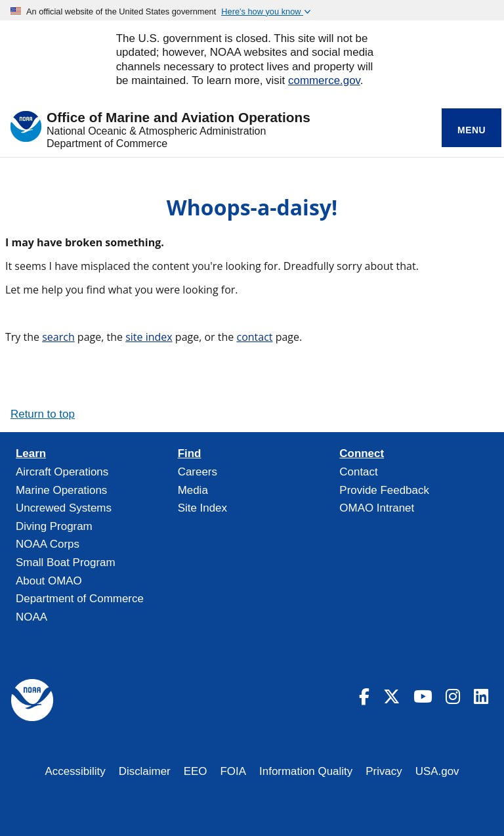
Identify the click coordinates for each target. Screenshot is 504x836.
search (58, 337)
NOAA (31, 617)
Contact (358, 472)
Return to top (43, 414)
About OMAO (49, 581)
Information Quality (306, 771)
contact (254, 337)
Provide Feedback (384, 490)
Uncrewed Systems (64, 508)
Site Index (202, 508)
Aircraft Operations (62, 472)
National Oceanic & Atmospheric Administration (156, 131)
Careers (198, 472)
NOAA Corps (48, 544)
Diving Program (54, 526)
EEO (196, 771)
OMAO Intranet (377, 508)
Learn (31, 454)
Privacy (384, 771)
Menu (472, 130)
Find (190, 454)
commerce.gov (324, 80)
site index (149, 337)
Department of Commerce (107, 143)
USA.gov (437, 771)
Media (193, 490)
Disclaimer (145, 771)
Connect (362, 454)
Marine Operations (61, 490)
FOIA (234, 771)
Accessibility (75, 771)
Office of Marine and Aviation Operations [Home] (178, 118)
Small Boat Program (66, 562)
